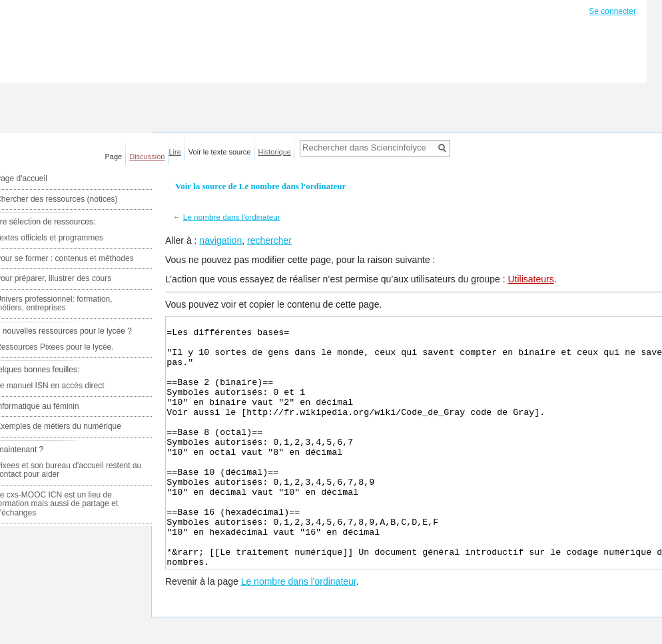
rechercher (269, 240)
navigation (220, 240)
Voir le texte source (220, 152)
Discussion (147, 157)
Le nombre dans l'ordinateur (232, 217)
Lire (175, 152)
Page (114, 157)
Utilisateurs (530, 279)
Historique (274, 152)
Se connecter (612, 11)
